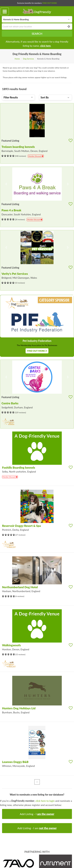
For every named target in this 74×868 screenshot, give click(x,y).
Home (17, 59)
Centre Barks (10, 403)
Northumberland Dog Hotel (20, 587)
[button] (6, 184)
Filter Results (18, 97)
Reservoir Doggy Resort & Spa (21, 526)
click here (45, 46)
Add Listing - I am (37, 828)
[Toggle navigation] (5, 11)
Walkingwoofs (11, 645)
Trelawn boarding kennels (18, 147)
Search (37, 34)
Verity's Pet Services (15, 274)
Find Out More (50, 3)
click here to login (45, 801)
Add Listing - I (37, 814)
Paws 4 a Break (11, 210)
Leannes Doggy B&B (15, 762)
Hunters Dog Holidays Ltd (19, 708)
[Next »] (37, 782)
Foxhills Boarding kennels (19, 467)
